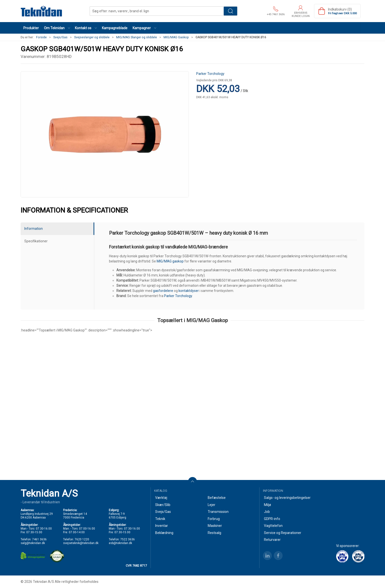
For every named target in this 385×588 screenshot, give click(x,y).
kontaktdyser (189, 291)
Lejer (212, 505)
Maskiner (215, 526)
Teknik (160, 519)
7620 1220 (82, 539)
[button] (57, 28)
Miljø (268, 505)
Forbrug (214, 519)
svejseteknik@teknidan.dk (81, 543)
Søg (230, 11)
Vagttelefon (273, 526)
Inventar (162, 526)
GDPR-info (272, 519)
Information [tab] (34, 229)
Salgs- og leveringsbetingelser (287, 498)
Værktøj (161, 498)
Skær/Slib (163, 505)
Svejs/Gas (60, 37)
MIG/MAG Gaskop (176, 37)
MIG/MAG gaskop (170, 261)
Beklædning (164, 533)
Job (267, 512)
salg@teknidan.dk (33, 543)
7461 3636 (39, 539)
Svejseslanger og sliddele (92, 37)
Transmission (218, 512)
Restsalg (214, 533)
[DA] (41, 11)
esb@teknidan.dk (120, 543)
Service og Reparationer (283, 533)
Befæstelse (217, 498)
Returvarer (272, 540)
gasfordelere (163, 291)
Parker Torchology (210, 74)
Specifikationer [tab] (36, 241)
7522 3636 (128, 539)
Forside (41, 37)
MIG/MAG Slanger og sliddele (137, 37)
